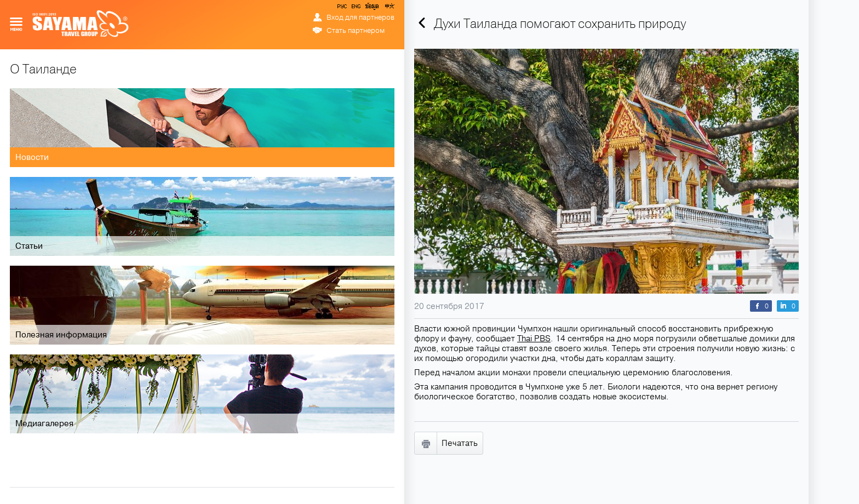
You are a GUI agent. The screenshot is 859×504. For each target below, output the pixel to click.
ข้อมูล (372, 8)
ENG (355, 8)
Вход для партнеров (360, 18)
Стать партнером (356, 31)
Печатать (460, 443)
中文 (389, 8)
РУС (343, 8)
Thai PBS (534, 339)
